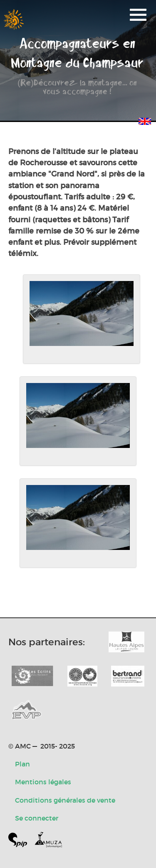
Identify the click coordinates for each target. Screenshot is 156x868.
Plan (22, 764)
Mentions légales (43, 782)
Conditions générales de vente (65, 800)
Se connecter (37, 818)
